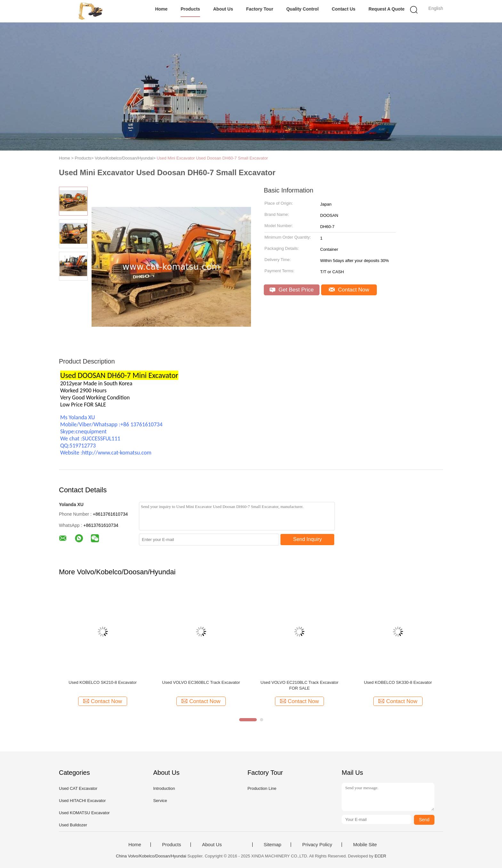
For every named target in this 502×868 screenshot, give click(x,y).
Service (160, 801)
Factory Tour (260, 9)
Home (161, 9)
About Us (223, 9)
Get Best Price (291, 290)
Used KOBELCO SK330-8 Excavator (398, 682)
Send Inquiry (308, 539)
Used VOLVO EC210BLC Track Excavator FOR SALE (300, 685)
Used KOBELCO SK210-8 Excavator (102, 682)
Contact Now (349, 290)
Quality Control (302, 9)
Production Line (262, 788)
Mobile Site (365, 845)
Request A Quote (387, 9)
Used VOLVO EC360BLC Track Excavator (201, 682)
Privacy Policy (317, 845)
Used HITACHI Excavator (82, 801)
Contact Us (344, 9)
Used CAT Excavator (78, 788)
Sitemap (273, 845)
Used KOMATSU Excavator (84, 813)
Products (190, 9)
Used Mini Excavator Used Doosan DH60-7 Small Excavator (212, 158)
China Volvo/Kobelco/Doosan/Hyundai (151, 856)
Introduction (164, 788)
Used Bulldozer (73, 825)
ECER (380, 856)
